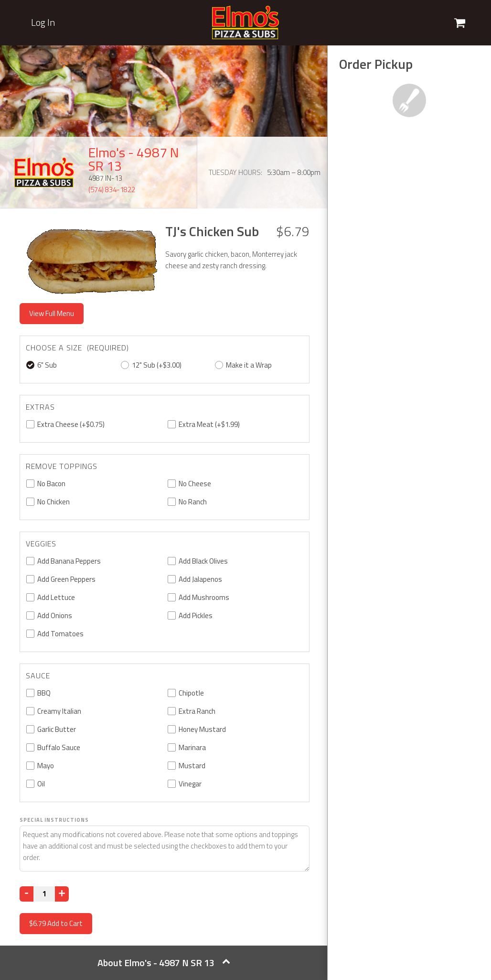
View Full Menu (52, 313)
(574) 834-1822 (112, 190)
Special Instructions (54, 820)
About (164, 963)
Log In (43, 22)
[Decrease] (27, 894)
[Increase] (62, 894)
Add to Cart (56, 923)
